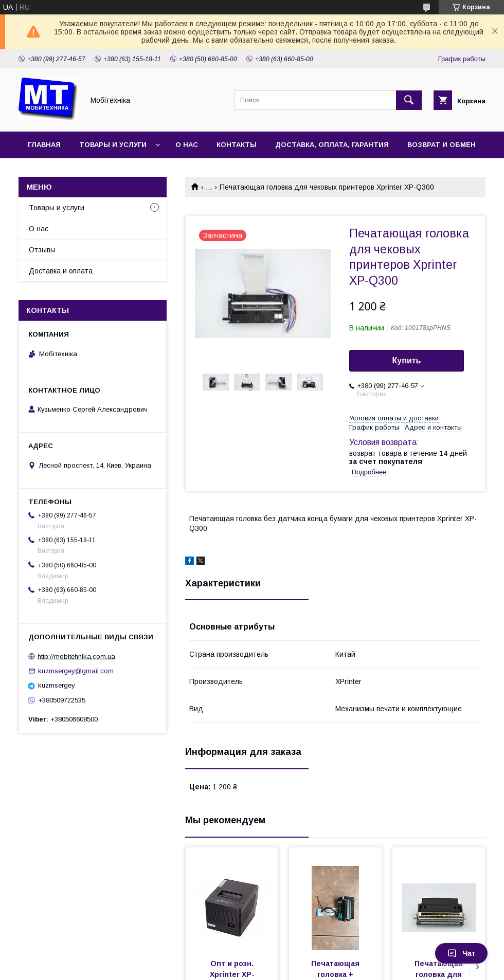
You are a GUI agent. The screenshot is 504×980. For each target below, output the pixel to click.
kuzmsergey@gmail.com (76, 671)
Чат (461, 953)
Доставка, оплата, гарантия (332, 145)
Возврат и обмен (442, 145)
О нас (187, 145)
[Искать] (409, 100)
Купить (407, 360)
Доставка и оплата (61, 271)
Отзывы (42, 250)
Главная (44, 145)
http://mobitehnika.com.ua (76, 656)
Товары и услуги (113, 145)
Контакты (237, 145)
